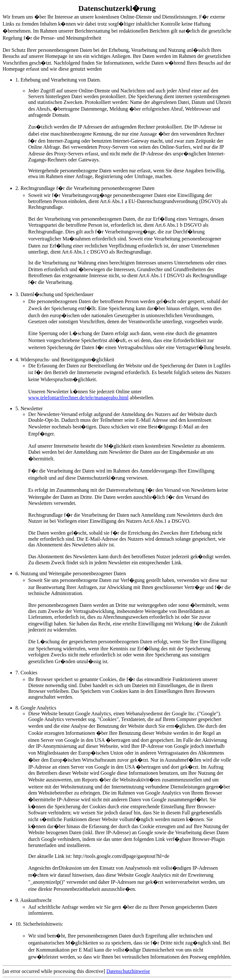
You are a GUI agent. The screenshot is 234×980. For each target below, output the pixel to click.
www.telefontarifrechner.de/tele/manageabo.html (78, 398)
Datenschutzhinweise (128, 971)
